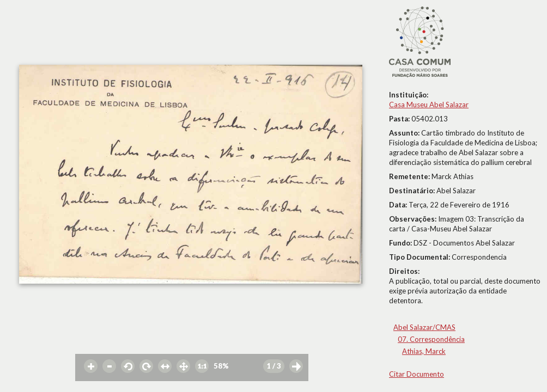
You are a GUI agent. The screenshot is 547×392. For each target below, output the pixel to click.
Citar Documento (417, 374)
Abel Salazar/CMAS (424, 327)
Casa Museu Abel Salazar (429, 105)
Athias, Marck (424, 351)
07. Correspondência (431, 339)
